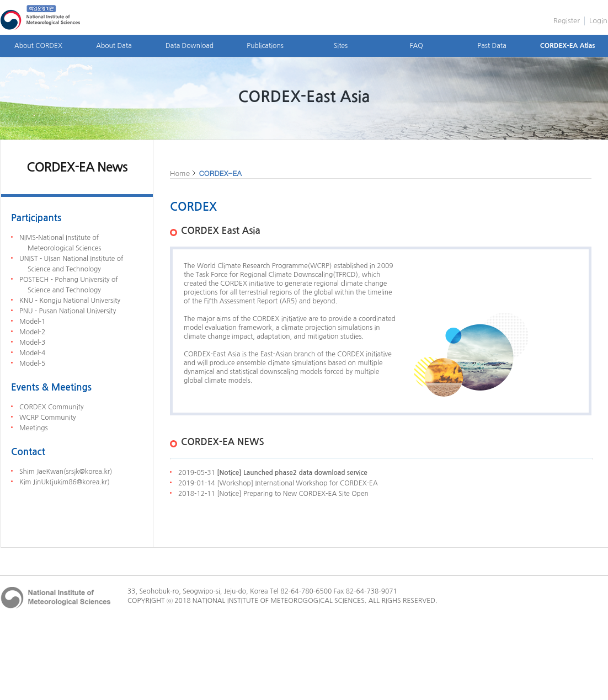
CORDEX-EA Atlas (568, 46)
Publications (265, 46)
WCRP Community (48, 418)
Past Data (492, 46)
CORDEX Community (51, 407)
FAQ (416, 46)
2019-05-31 (273, 473)
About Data (114, 46)
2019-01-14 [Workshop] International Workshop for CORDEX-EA (278, 483)
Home (180, 173)
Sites (341, 46)
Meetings (34, 428)
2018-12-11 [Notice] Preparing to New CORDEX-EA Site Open (273, 494)
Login (598, 21)
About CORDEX (38, 46)
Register (567, 21)
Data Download (190, 46)
